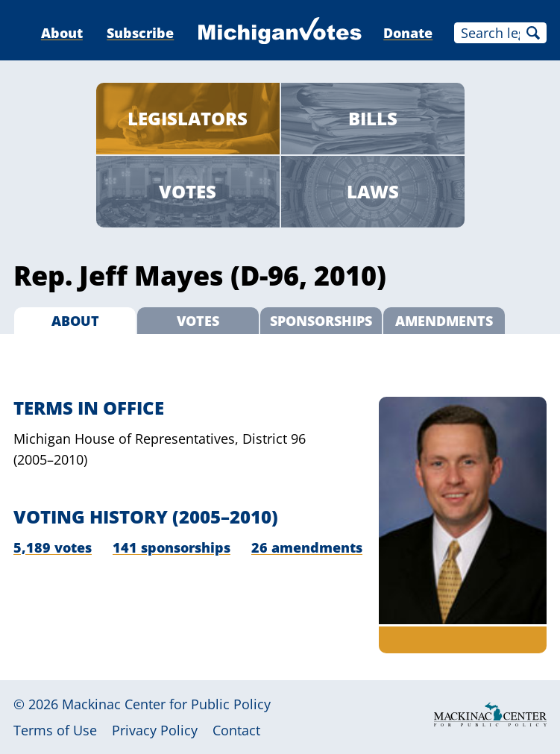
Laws (373, 191)
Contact (236, 730)
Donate (408, 33)
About (62, 33)
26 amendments (307, 547)
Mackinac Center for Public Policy (166, 704)
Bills (373, 118)
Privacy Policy (155, 730)
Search (533, 33)
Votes (188, 191)
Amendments (444, 321)
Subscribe (140, 33)
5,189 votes (53, 547)
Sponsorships (321, 321)
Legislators (188, 118)
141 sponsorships (172, 547)
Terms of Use (55, 730)
